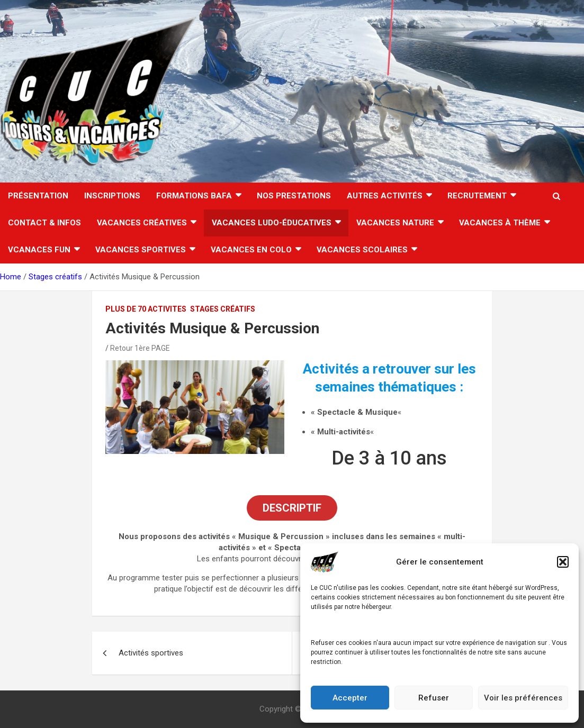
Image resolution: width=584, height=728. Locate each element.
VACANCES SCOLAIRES (362, 250)
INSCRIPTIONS (112, 196)
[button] (563, 562)
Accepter (350, 698)
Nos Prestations (294, 196)
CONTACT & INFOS (44, 223)
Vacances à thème (500, 223)
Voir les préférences (523, 698)
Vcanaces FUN (39, 250)
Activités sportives (151, 653)
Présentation (38, 196)
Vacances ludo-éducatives (272, 223)
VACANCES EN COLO (251, 250)
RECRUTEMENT (477, 196)
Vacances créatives (142, 223)
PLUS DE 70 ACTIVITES (146, 309)
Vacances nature (395, 223)
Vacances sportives (141, 250)
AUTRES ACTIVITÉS (385, 196)
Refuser (434, 698)
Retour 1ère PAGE (140, 348)
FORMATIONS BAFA (194, 196)
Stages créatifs (223, 309)
